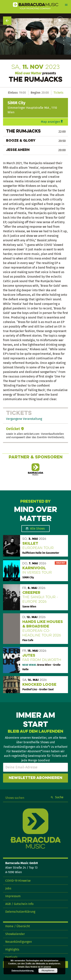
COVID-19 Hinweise (18, 881)
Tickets (58, 93)
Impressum (13, 896)
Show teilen (60, 27)
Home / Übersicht (18, 926)
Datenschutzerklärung (20, 912)
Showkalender (15, 934)
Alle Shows (37, 528)
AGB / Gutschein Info (19, 904)
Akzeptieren (48, 971)
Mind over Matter (28, 73)
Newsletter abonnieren (35, 778)
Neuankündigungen (19, 942)
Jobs (8, 888)
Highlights (12, 949)
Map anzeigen (50, 122)
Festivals (11, 957)
